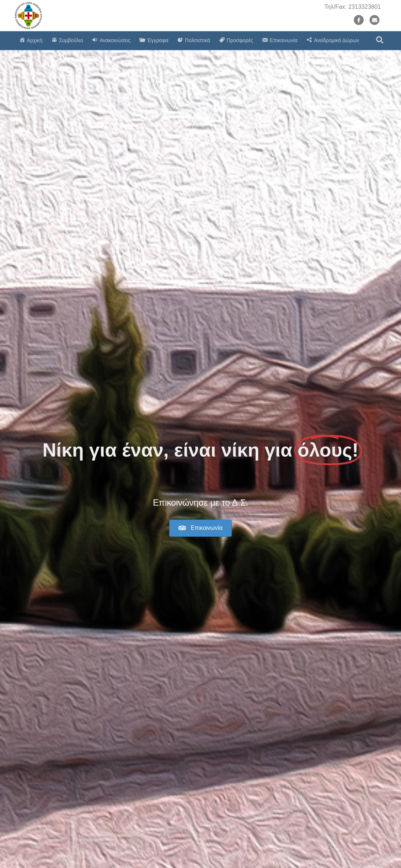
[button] (200, 528)
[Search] (380, 40)
